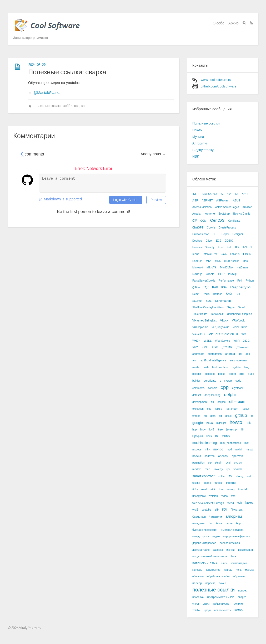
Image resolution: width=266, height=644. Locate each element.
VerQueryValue (220, 327)
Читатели (216, 517)
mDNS (226, 436)
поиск (222, 583)
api (240, 354)
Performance (226, 281)
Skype (231, 307)
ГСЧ (225, 510)
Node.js (197, 274)
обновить (198, 576)
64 (237, 194)
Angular (197, 214)
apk (248, 354)
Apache (210, 214)
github (241, 415)
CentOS (217, 220)
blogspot (210, 374)
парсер (197, 583)
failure (219, 409)
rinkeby (218, 469)
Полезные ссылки (206, 123)
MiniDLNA (227, 267)
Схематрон (199, 517)
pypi (228, 463)
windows (245, 503)
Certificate (234, 221)
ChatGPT (198, 228)
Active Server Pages (227, 207)
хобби (68, 106)
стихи (206, 604)
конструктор (213, 570)
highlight (221, 423)
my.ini (239, 450)
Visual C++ (199, 334)
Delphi (225, 234)
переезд (210, 583)
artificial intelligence (214, 360)
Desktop (197, 241)
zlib (217, 510)
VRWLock (238, 320)
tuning (230, 489)
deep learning (212, 395)
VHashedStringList (204, 320)
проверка (198, 597)
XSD (215, 347)
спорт (196, 604)
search (238, 469)
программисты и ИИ (221, 597)
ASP (195, 200)
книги (224, 563)
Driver (209, 241)
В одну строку (203, 150)
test (249, 476)
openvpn (237, 456)
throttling (231, 483)
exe (209, 409)
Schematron (223, 301)
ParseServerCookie (204, 281)
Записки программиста (31, 38)
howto (236, 422)
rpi (228, 469)
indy (203, 429)
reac (207, 469)
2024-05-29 (37, 65)
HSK (196, 157)
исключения (245, 550)
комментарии (239, 563)
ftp (205, 416)
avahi (196, 367)
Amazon (247, 207)
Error (221, 247)
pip (210, 463)
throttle (219, 483)
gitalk (229, 416)
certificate (210, 381)
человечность (222, 610)
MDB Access (232, 261)
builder (196, 381)
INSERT (247, 247)
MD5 (218, 261)
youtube (207, 510)
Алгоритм (200, 143)
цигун (207, 610)
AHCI (245, 194)
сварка (79, 106)
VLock (224, 320)
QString (197, 287)
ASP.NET (207, 201)
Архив (234, 23)
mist (247, 443)
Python (250, 281)
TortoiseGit (217, 314)
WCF (245, 334)
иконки (231, 550)
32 (222, 194)
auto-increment (239, 360)
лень (239, 570)
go (252, 416)
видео (216, 536)
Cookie (211, 228)
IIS (237, 247)
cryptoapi (238, 388)
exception (198, 409)
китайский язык (205, 563)
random (197, 469)
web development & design (208, 503)
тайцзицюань (221, 604)
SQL (209, 301)
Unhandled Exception (240, 314)
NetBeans (242, 268)
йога (233, 556)
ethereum (237, 402)
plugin (219, 463)
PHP (221, 274)
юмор (239, 610)
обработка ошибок (219, 576)
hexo (210, 423)
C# (195, 220)
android (230, 354)
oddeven (209, 456)
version (214, 496)
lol (217, 436)
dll (212, 402)
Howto (197, 130)
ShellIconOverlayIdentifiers (208, 307)
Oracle (210, 274)
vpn (233, 496)
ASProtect (223, 200)
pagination (198, 463)
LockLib (197, 261)
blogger (197, 374)
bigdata (236, 367)
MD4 (209, 261)
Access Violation (202, 207)
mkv (207, 450)
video (224, 496)
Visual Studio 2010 (223, 334)
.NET (196, 194)
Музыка (198, 137)
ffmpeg (196, 416)
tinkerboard (200, 489)
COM (204, 221)
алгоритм (234, 516)
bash (206, 367)
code (238, 381)
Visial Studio (240, 327)
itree (220, 430)
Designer (238, 234)
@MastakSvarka (47, 93)
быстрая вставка (232, 530)
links (209, 436)
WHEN (196, 341)
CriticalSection (201, 234)
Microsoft (198, 268)
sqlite (222, 476)
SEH (239, 294)
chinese (226, 380)
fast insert (232, 409)
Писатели (237, 510)
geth (213, 416)
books (222, 374)
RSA (224, 287)
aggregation (215, 354)
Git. (229, 247)
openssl (223, 456)
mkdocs (197, 450)
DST (215, 234)
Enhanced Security (203, 247)
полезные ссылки (48, 106)
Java (224, 254)
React (196, 294)
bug (242, 374)
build (251, 374)
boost (232, 374)
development (200, 402)
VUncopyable (200, 327)
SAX (229, 294)
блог (219, 523)
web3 (231, 503)
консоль (197, 570)
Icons (196, 254)
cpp (225, 387)
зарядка (218, 550)
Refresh (218, 294)
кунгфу (228, 570)
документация (201, 550)
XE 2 (246, 341)
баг (211, 523)
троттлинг (239, 604)
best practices (220, 367)
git (220, 416)
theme (207, 483)
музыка (250, 570)
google (198, 423)
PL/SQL (233, 274)
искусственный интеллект (210, 556)
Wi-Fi (236, 341)
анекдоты (199, 523)
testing (196, 483)
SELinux (197, 301)
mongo (218, 449)
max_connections (231, 443)
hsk (248, 423)
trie (221, 489)
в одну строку (201, 536)
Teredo (242, 307)
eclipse (221, 402)
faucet (245, 409)
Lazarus (235, 254)
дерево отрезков (230, 543)
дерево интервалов (204, 543)
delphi (230, 395)
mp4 (229, 450)
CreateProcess (227, 228)
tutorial (242, 489)
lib (242, 430)
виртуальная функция (237, 536)
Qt (207, 287)
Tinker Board (200, 314)
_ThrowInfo (242, 347)
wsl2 (195, 510)
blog (247, 367)
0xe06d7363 (210, 194)
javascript (232, 430)
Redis (206, 294)
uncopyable (199, 496)
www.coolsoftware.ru (216, 80)
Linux (247, 254)
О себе (219, 23)
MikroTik (211, 268)
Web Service (222, 341)
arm (195, 360)
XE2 (195, 347)
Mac (245, 261)
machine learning (205, 443)
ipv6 (212, 430)
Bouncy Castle (242, 214)
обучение (239, 576)
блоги (229, 523)
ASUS (236, 201)
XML (205, 347)
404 (229, 194)
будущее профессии (205, 530)
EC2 (219, 241)
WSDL (208, 341)
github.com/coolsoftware (219, 86)
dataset (197, 395)
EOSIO (229, 241)
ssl (230, 476)
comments (198, 388)
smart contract (203, 476)
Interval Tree (210, 254)
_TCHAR (227, 347)
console (213, 388)
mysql (250, 449)
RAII (215, 287)
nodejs (197, 456)
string (240, 476)
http (195, 430)
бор (239, 523)
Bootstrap (224, 214)
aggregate (198, 354)
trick (213, 489)
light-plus (198, 436)
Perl (240, 281)
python (238, 463)
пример (243, 591)
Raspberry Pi (240, 287)
